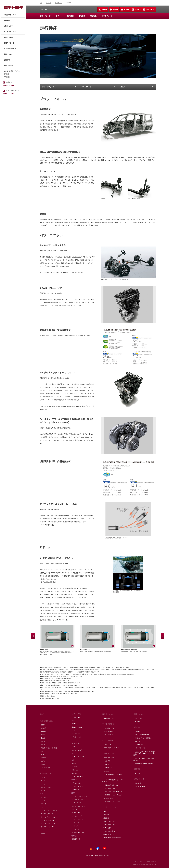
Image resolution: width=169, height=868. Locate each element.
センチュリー (76, 829)
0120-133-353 (8, 93)
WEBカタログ (149, 10)
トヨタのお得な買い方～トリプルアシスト (113, 781)
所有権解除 (7, 77)
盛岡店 (42, 725)
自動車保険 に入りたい (110, 785)
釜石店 (42, 755)
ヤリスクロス (76, 717)
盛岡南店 (43, 732)
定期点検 (106, 815)
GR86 (73, 763)
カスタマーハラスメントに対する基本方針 (144, 759)
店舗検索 (103, 10)
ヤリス (42, 784)
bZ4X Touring (76, 727)
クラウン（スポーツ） (47, 814)
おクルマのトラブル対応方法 (111, 838)
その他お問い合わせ (140, 786)
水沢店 (42, 741)
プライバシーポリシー (141, 748)
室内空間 (70, 16)
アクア (42, 781)
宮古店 (42, 751)
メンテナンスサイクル (110, 821)
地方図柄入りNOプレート (111, 802)
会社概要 (137, 732)
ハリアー (43, 830)
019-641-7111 (8, 85)
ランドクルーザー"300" (47, 820)
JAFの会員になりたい (110, 788)
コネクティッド (107, 16)
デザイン (59, 16)
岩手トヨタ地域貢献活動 (141, 735)
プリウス (43, 801)
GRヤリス (75, 770)
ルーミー (43, 791)
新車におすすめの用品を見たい (113, 792)
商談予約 (125, 10)
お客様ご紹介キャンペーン (111, 748)
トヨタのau (137, 718)
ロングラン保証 (108, 732)
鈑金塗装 (106, 818)
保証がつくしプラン (109, 834)
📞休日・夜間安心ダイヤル (12, 71)
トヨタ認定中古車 (108, 728)
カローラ (43, 804)
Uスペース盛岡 (45, 768)
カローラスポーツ (46, 788)
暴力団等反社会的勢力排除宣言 (144, 763)
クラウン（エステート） (48, 817)
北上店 (42, 738)
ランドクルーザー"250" (47, 824)
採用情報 (6, 74)
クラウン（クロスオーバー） (49, 811)
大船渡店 (43, 758)
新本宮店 (43, 728)
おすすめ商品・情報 (109, 825)
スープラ (74, 767)
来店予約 (137, 722)
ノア (73, 740)
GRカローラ (75, 773)
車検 (104, 811)
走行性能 (82, 16)
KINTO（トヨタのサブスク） (113, 795)
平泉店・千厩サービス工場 (48, 748)
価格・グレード (45, 16)
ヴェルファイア (76, 737)
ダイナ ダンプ (76, 803)
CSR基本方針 (138, 745)
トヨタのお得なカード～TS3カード (113, 776)
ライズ (74, 721)
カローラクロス (76, 714)
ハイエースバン (76, 810)
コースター (75, 823)
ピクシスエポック (77, 783)
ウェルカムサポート (109, 831)
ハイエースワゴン (77, 750)
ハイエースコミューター (79, 806)
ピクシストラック (77, 787)
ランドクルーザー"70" (47, 827)
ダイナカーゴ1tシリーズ (79, 796)
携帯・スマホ (139, 714)
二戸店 (42, 761)
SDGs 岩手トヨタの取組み (142, 738)
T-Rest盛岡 (107, 828)
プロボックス (76, 813)
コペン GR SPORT (78, 777)
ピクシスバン (76, 790)
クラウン (43, 797)
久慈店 (42, 765)
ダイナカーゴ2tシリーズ (79, 800)
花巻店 (42, 735)
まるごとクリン (108, 735)
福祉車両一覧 (76, 839)
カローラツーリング (78, 757)
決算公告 (137, 741)
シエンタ (74, 747)
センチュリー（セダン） (79, 833)
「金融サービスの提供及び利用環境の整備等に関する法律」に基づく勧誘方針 (144, 753)
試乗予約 (114, 10)
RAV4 (42, 834)
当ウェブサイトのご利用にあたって (98, 856)
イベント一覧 (107, 745)
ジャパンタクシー (77, 819)
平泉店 (42, 745)
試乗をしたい (107, 714)
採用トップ (137, 773)
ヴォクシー (44, 9)
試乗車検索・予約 (108, 718)
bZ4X (73, 724)
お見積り (136, 10)
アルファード (76, 734)
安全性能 (93, 16)
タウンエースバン (77, 816)
